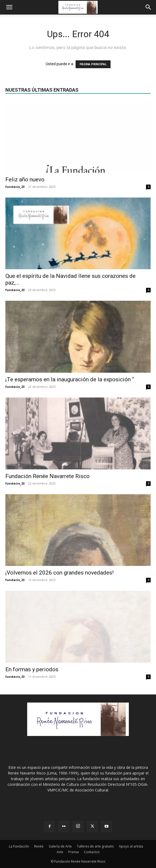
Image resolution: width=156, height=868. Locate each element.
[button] (9, 7)
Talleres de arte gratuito (95, 846)
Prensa (74, 852)
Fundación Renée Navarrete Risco (47, 476)
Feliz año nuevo (25, 179)
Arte (60, 852)
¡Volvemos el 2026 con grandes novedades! (59, 573)
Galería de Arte (60, 846)
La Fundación (19, 846)
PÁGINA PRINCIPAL (93, 64)
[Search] (148, 7)
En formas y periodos (32, 669)
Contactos (92, 852)
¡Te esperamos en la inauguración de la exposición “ (70, 379)
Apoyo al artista (131, 846)
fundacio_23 (15, 187)
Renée (39, 846)
